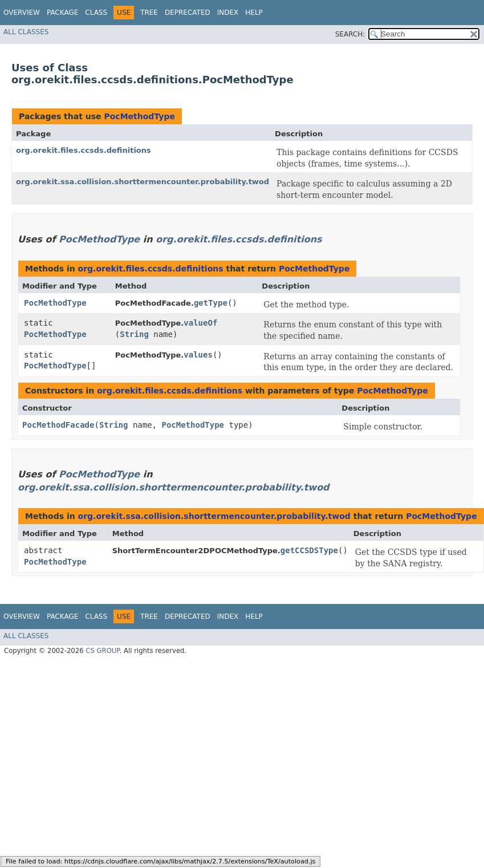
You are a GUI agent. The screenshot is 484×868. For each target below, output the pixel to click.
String (134, 334)
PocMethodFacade (58, 425)
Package (62, 13)
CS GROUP (102, 651)
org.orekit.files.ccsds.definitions (84, 150)
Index (228, 13)
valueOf (200, 323)
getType (211, 303)
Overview (22, 13)
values (198, 355)
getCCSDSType (309, 550)
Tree (149, 13)
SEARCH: (350, 34)
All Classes (26, 32)
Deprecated (188, 13)
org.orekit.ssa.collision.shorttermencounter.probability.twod (143, 182)
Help (254, 13)
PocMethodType (139, 116)
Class (96, 13)
